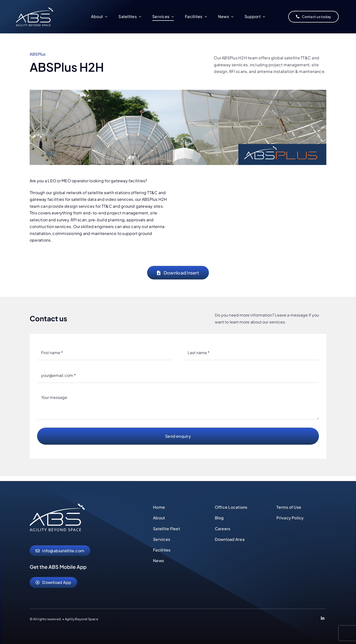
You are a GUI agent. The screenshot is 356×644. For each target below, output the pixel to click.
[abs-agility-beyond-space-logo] (57, 505)
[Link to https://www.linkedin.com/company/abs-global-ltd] (323, 619)
